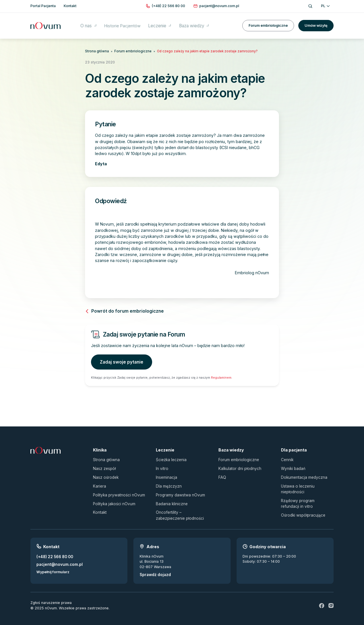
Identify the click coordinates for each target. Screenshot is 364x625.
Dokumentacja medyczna (302, 474)
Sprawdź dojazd (154, 569)
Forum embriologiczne (268, 23)
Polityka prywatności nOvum (117, 491)
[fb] (322, 599)
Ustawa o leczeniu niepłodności (297, 485)
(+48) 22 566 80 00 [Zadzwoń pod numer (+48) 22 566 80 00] (54, 551)
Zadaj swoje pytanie (120, 361)
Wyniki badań (292, 466)
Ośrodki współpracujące (302, 510)
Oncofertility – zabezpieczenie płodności (182, 510)
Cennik (287, 457)
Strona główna (96, 51)
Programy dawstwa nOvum (179, 491)
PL (325, 6)
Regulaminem (221, 376)
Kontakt (99, 507)
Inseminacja (166, 474)
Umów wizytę (316, 23)
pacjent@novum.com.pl (57, 558)
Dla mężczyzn (168, 482)
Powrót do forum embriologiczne (121, 311)
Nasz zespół (104, 466)
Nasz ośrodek (105, 474)
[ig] (331, 599)
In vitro (162, 466)
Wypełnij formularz (53, 565)
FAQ (222, 474)
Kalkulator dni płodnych (238, 466)
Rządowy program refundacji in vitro (306, 499)
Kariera (99, 482)
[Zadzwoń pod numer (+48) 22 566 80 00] (168, 6)
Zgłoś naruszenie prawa (51, 596)
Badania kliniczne (170, 499)
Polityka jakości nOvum (113, 499)
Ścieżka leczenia (170, 457)
